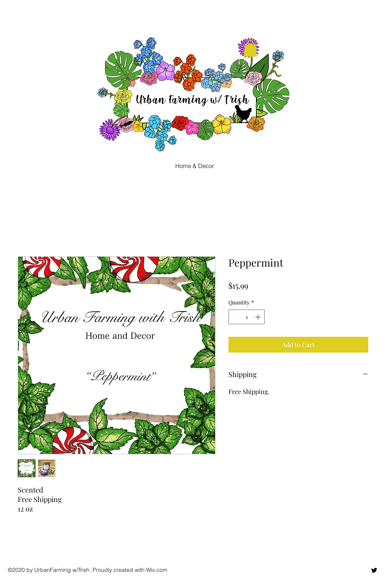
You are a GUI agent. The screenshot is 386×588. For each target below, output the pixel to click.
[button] (250, 49)
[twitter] (374, 570)
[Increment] (259, 317)
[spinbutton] (247, 317)
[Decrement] (235, 317)
